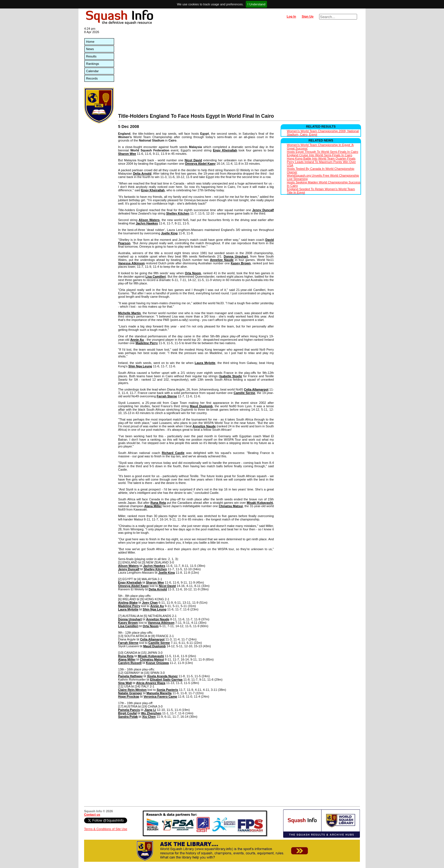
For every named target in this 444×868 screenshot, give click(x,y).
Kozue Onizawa (157, 663)
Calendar (92, 71)
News (90, 49)
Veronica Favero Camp (160, 696)
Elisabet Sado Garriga (166, 680)
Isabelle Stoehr (231, 376)
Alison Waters (149, 220)
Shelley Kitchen (178, 213)
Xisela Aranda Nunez (162, 676)
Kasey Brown (241, 263)
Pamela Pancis (129, 710)
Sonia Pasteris (167, 690)
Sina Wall (125, 683)
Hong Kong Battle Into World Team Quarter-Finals (321, 158)
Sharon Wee (127, 154)
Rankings (93, 64)
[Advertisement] (239, 71)
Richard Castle (173, 453)
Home (90, 42)
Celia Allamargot (256, 389)
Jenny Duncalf (263, 210)
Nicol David (193, 160)
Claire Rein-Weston (132, 690)
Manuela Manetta (159, 693)
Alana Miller (153, 506)
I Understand (256, 4)
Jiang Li (150, 710)
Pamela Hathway (130, 676)
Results (91, 56)
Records (92, 78)
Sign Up (308, 16)
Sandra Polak (128, 717)
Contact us (92, 815)
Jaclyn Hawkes (147, 223)
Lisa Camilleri (156, 277)
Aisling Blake (128, 603)
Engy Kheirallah (225, 150)
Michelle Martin (129, 313)
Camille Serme (244, 393)
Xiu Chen (149, 717)
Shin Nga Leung (140, 366)
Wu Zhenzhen (151, 713)
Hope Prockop (129, 696)
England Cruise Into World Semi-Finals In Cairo (320, 155)
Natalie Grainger (130, 693)
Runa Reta (158, 503)
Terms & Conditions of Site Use (106, 829)
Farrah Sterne (167, 396)
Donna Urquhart (236, 256)
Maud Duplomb (201, 406)
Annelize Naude (222, 260)
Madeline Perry (147, 343)
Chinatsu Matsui (231, 506)
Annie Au (137, 340)
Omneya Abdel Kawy (200, 164)
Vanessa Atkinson (131, 263)
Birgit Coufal (127, 713)
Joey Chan (150, 603)
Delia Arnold (142, 173)
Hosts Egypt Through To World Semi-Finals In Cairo (323, 152)
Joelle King (169, 233)
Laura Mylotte (205, 363)
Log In (291, 16)
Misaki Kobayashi (260, 503)
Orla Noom (193, 273)
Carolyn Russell (130, 663)
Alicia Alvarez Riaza (151, 683)
